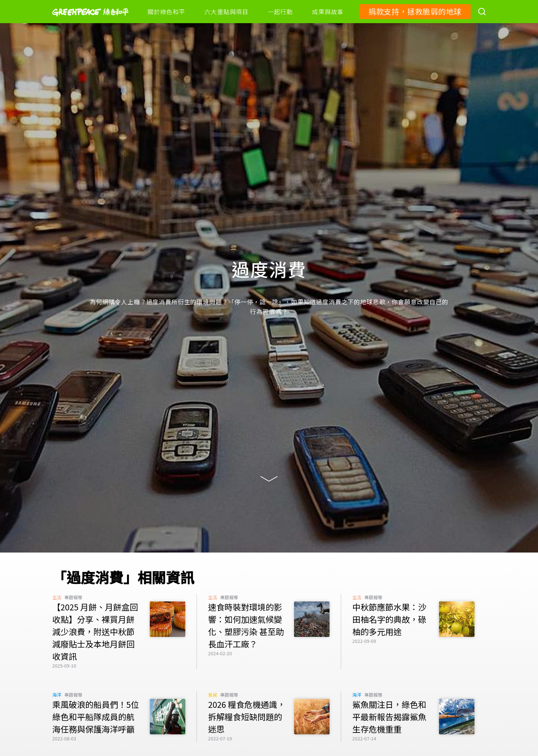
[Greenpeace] (90, 21)
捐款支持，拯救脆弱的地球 (415, 11)
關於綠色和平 (166, 12)
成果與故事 (328, 12)
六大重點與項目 (226, 12)
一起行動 (280, 12)
